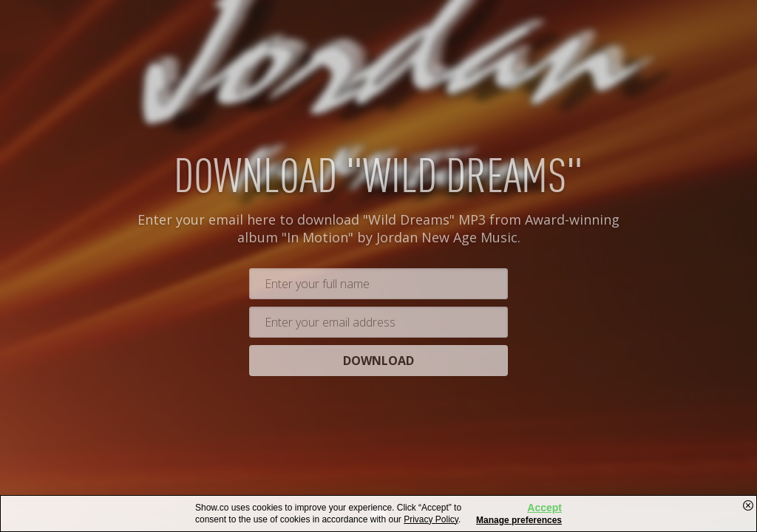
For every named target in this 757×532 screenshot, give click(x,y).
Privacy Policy (431, 519)
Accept (544, 508)
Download (378, 362)
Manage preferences (519, 520)
